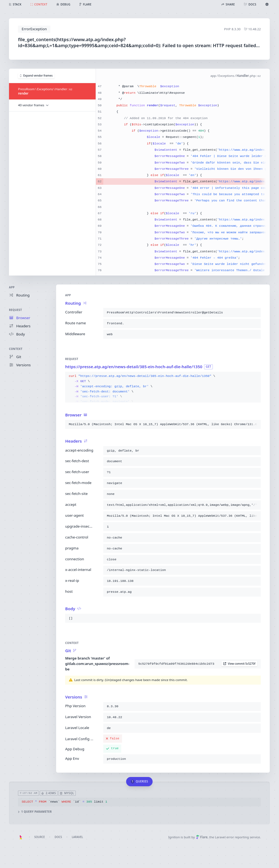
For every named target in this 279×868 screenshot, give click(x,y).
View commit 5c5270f (239, 664)
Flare (202, 837)
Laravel (78, 837)
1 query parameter (35, 812)
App (12, 287)
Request (16, 310)
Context (16, 349)
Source (40, 837)
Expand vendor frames (36, 75)
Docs (58, 837)
